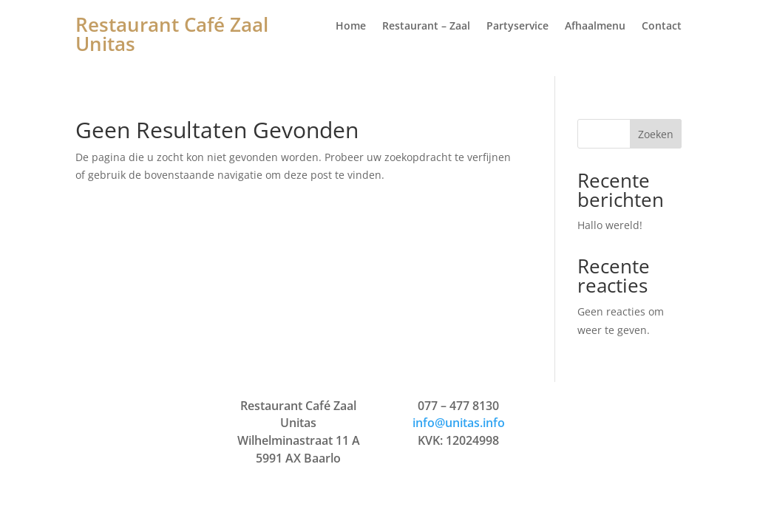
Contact (662, 27)
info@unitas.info (459, 423)
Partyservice (517, 27)
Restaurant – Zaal (426, 27)
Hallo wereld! (610, 225)
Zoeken (656, 134)
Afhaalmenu (595, 27)
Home (351, 27)
